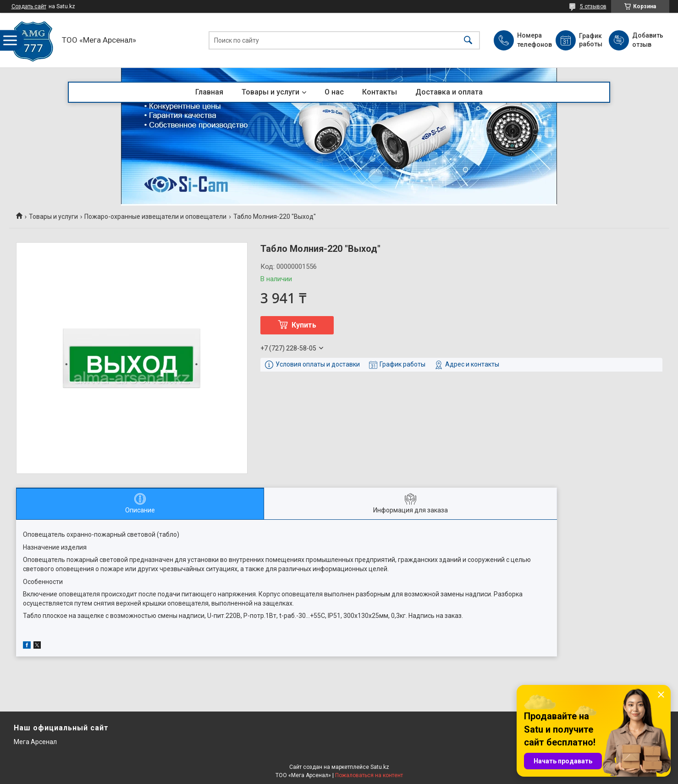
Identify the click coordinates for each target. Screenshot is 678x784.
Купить (304, 325)
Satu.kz (380, 767)
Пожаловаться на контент (369, 775)
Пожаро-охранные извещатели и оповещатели (155, 217)
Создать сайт (29, 6)
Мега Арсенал (35, 742)
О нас (334, 92)
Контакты (380, 92)
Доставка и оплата (449, 92)
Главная (209, 92)
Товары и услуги (270, 92)
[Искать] (468, 40)
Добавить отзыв (647, 40)
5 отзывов (593, 6)
